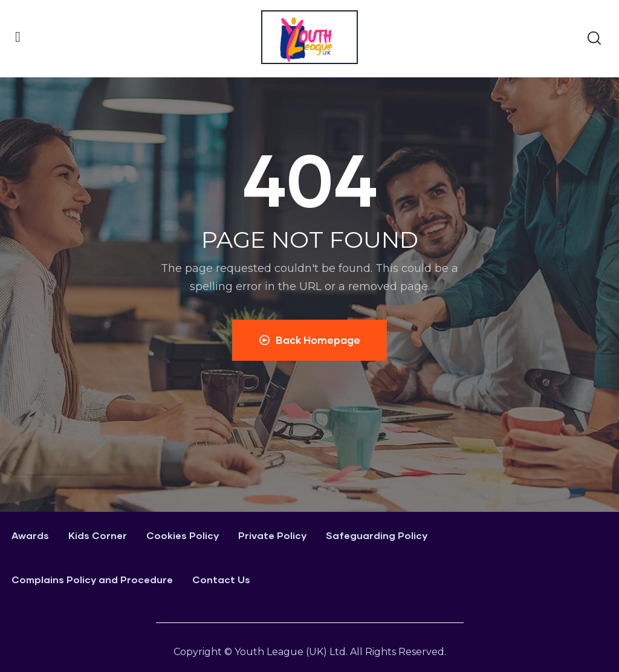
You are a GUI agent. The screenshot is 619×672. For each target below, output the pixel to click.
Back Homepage (310, 340)
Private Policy (272, 535)
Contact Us (221, 579)
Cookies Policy (183, 535)
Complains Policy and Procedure (92, 579)
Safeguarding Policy (377, 535)
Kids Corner (98, 535)
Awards (30, 535)
